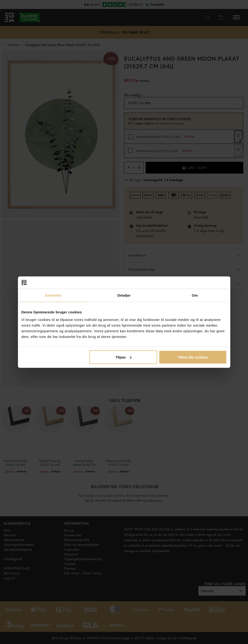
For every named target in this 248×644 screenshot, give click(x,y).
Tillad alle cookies (193, 357)
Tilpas (124, 357)
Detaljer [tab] (124, 295)
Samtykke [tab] (53, 295)
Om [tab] (195, 295)
